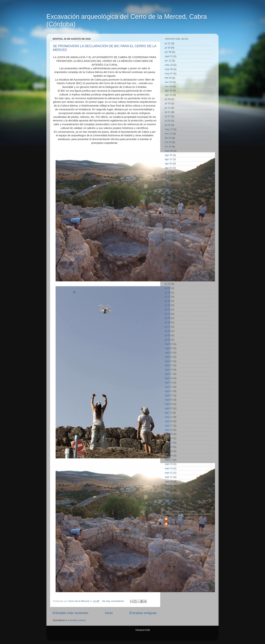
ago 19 (168, 413)
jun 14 (168, 258)
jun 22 (168, 245)
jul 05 (168, 125)
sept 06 (169, 151)
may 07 (169, 73)
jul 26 (168, 48)
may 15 (169, 129)
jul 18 (168, 189)
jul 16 (168, 194)
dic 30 (168, 138)
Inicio (109, 613)
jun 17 (168, 254)
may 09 (169, 69)
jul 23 (168, 108)
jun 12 (168, 61)
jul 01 (168, 224)
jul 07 (168, 116)
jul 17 (168, 297)
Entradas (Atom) (77, 620)
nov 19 (168, 86)
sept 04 (169, 404)
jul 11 (168, 309)
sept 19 (169, 370)
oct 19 (168, 146)
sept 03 (169, 408)
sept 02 (169, 503)
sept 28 (169, 344)
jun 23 (168, 241)
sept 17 (169, 374)
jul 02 (168, 219)
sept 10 (169, 481)
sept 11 (169, 391)
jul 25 (168, 103)
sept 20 (169, 447)
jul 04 (168, 215)
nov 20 (168, 82)
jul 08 (168, 322)
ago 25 (168, 95)
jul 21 (168, 112)
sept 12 (169, 387)
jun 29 (168, 228)
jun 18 (168, 249)
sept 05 (169, 400)
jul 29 (168, 176)
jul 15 (168, 198)
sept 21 (169, 56)
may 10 (169, 65)
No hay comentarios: (114, 601)
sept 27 (169, 425)
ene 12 (168, 134)
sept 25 (169, 352)
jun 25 (168, 236)
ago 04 (168, 163)
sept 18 (169, 455)
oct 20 (168, 142)
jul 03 (168, 335)
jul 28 (168, 99)
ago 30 (168, 90)
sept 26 (169, 348)
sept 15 (169, 464)
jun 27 (168, 232)
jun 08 (168, 52)
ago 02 (168, 168)
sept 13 (169, 382)
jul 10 (168, 202)
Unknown (173, 524)
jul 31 (168, 43)
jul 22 (168, 181)
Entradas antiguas (143, 613)
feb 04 (168, 78)
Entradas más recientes (70, 613)
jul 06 (168, 121)
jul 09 (168, 207)
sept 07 (169, 395)
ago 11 (168, 159)
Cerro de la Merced (179, 519)
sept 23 (169, 361)
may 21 (169, 417)
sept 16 (169, 378)
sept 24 (169, 357)
